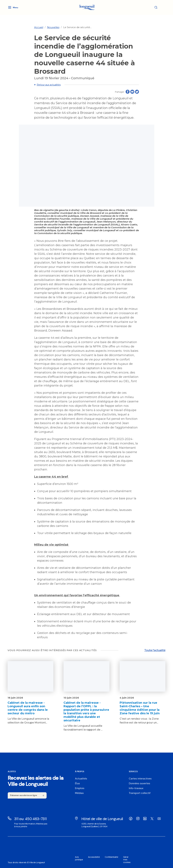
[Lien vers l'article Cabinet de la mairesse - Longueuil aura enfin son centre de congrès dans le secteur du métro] (30, 693)
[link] (39, 27)
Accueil (39, 27)
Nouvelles (53, 27)
